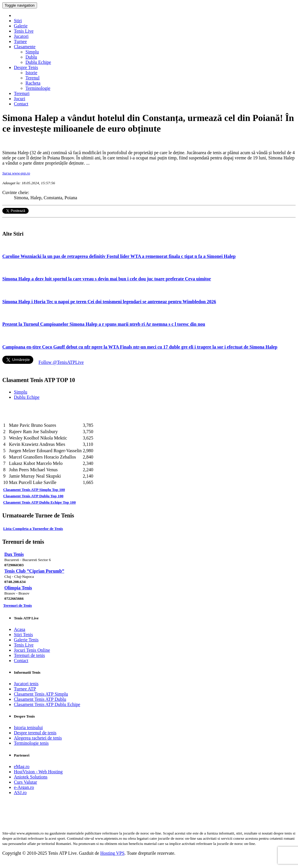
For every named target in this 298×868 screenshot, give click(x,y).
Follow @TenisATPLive (61, 362)
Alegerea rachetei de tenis (38, 738)
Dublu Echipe (38, 62)
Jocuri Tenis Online (32, 650)
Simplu (32, 52)
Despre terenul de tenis (35, 733)
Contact (21, 104)
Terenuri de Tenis (18, 605)
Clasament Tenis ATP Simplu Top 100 (34, 490)
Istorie (31, 73)
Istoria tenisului (28, 728)
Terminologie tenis (31, 743)
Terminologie (38, 88)
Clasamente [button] (25, 47)
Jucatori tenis (26, 684)
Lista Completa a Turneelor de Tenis (33, 529)
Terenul (33, 78)
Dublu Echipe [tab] (27, 397)
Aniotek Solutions (31, 777)
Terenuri (22, 93)
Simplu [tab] (21, 392)
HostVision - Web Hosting (38, 772)
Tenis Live (24, 31)
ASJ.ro (20, 792)
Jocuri (20, 99)
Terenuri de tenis (29, 655)
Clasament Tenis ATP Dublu (40, 699)
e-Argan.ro (24, 787)
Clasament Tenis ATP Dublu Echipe (47, 704)
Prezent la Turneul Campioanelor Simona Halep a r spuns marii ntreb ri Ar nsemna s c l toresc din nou (104, 324)
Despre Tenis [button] (26, 67)
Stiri (18, 21)
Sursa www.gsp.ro (16, 173)
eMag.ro (22, 767)
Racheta (33, 83)
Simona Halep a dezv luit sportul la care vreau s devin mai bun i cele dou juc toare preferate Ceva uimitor (107, 279)
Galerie (21, 26)
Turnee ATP (25, 689)
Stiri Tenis (23, 635)
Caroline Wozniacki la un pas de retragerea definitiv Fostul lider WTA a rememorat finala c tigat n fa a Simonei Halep (119, 256)
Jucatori (21, 36)
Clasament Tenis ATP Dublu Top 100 (33, 496)
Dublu (31, 57)
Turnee (20, 41)
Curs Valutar (25, 782)
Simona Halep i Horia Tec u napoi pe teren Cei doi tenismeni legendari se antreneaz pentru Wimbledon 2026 (109, 302)
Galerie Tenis (26, 640)
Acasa (20, 629)
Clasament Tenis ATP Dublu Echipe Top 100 (39, 502)
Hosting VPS (113, 853)
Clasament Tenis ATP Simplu (41, 694)
